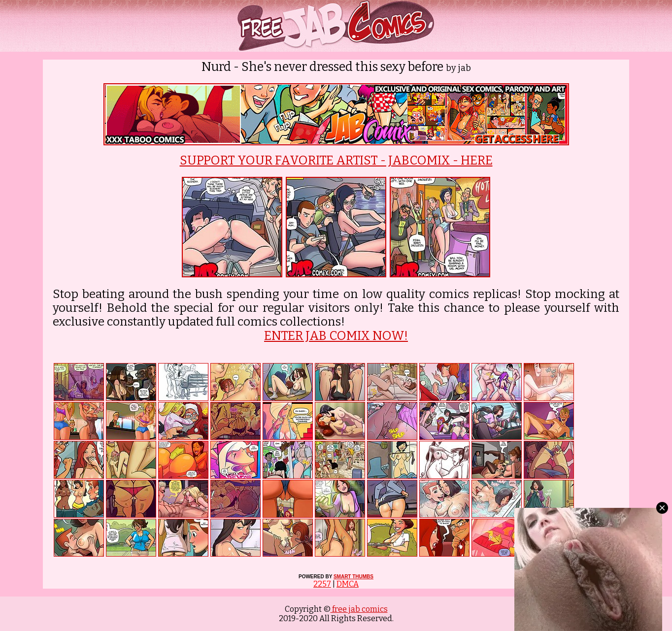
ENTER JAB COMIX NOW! (336, 336)
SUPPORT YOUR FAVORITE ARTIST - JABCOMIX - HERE (336, 161)
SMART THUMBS (353, 577)
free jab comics (359, 609)
